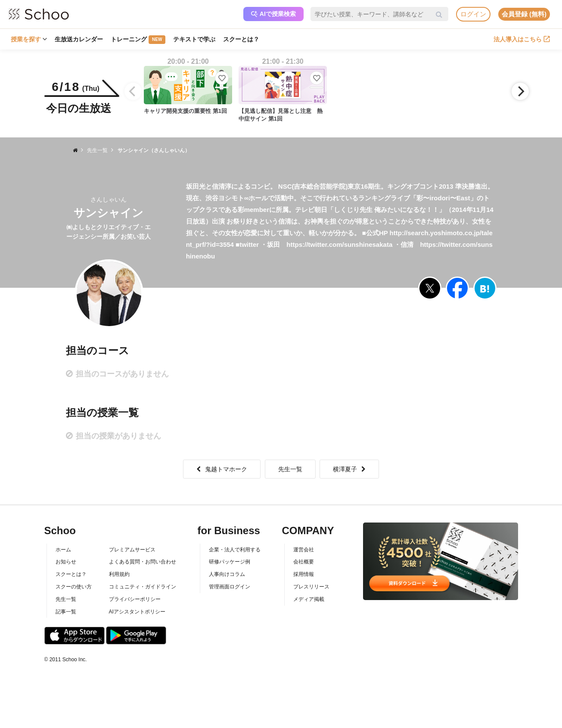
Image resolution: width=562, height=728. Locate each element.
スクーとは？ (241, 39)
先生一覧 (290, 469)
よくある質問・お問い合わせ (143, 562)
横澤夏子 (349, 469)
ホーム (63, 550)
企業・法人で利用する (235, 550)
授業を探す (29, 39)
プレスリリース (311, 587)
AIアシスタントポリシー (137, 612)
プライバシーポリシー (135, 599)
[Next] (520, 91)
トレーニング (138, 40)
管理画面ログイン (230, 587)
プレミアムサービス (132, 550)
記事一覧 (66, 612)
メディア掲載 (309, 599)
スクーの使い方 (74, 587)
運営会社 (304, 550)
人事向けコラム (227, 574)
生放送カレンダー (79, 39)
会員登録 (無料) (524, 14)
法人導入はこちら (522, 39)
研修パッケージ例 (230, 562)
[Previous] (133, 91)
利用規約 (119, 574)
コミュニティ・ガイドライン (143, 587)
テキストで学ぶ (194, 39)
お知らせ (66, 562)
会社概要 (304, 562)
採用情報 (304, 574)
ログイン (473, 14)
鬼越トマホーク (222, 469)
